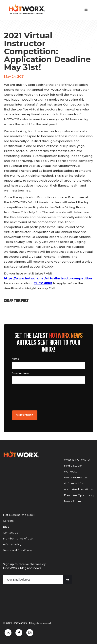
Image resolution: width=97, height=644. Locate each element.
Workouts (70, 471)
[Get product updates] (33, 580)
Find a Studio (73, 466)
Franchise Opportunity (79, 495)
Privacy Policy (12, 544)
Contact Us (10, 533)
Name (16, 359)
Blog (6, 527)
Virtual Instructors (76, 477)
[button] (86, 10)
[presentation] (42, 396)
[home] (26, 9)
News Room (72, 501)
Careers (8, 521)
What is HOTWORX (77, 460)
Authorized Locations (78, 489)
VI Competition (74, 483)
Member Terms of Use (18, 538)
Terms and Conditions (18, 550)
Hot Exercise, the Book (19, 515)
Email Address (20, 373)
